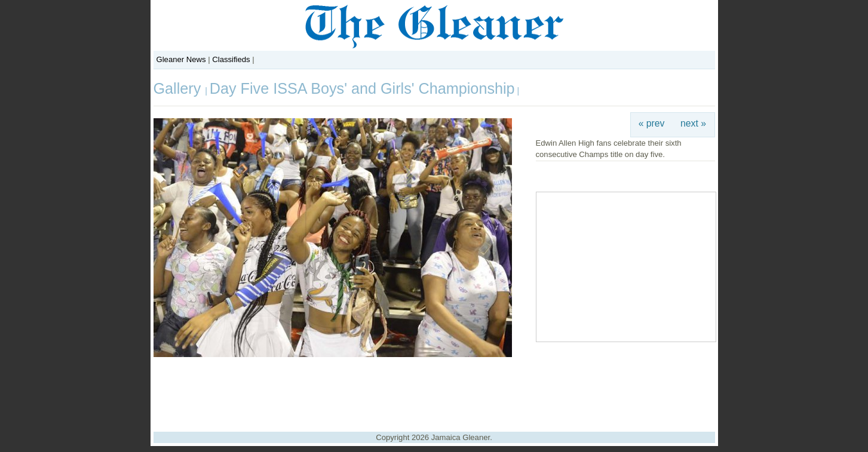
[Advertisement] (434, 390)
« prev (652, 123)
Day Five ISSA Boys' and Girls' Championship (362, 88)
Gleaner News (181, 59)
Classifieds (231, 59)
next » (693, 123)
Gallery (180, 88)
